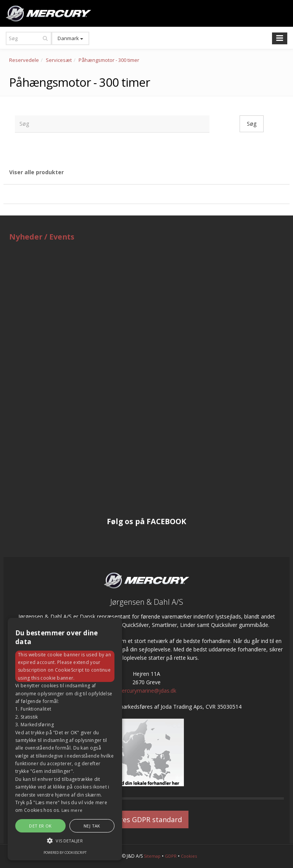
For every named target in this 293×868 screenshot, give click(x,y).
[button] (65, 841)
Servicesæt (59, 60)
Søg (252, 124)
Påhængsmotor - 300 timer (109, 60)
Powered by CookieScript (65, 853)
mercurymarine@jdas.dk (146, 691)
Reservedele (24, 60)
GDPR (171, 856)
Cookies (189, 856)
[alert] (65, 739)
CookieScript (69, 670)
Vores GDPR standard (147, 819)
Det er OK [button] (40, 826)
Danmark (70, 38)
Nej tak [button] (92, 826)
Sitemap (152, 856)
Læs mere (72, 810)
